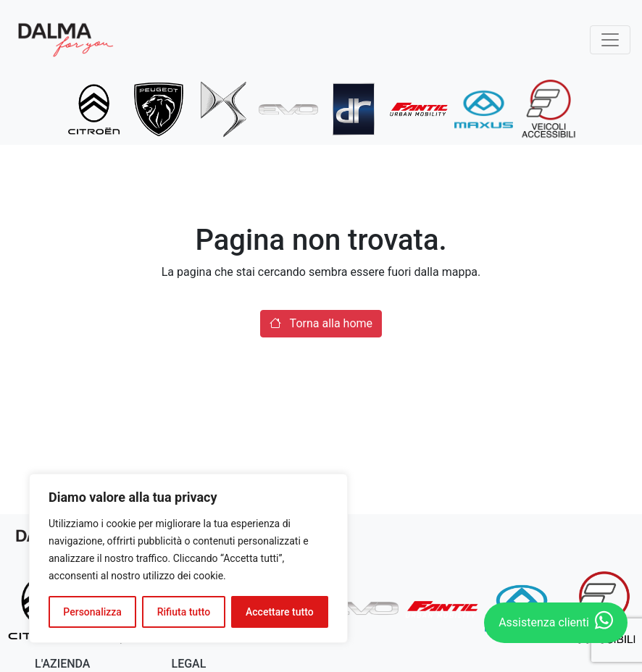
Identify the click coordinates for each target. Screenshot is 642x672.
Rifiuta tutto (184, 612)
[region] (188, 558)
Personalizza (92, 612)
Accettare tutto (280, 612)
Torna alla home (321, 323)
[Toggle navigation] (610, 40)
